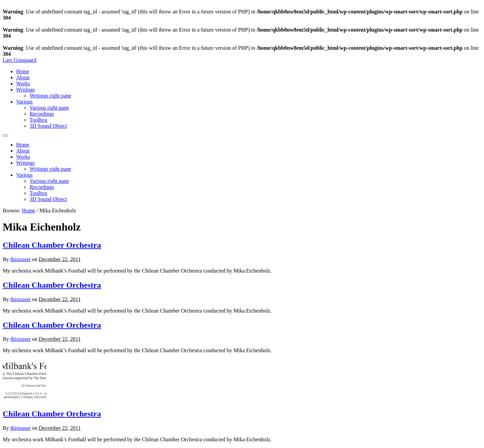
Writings (25, 90)
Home (23, 71)
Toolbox (38, 120)
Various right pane (49, 108)
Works (23, 84)
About (23, 77)
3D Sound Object (48, 126)
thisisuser (21, 259)
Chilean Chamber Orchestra (52, 245)
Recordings (42, 114)
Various (24, 102)
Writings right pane (50, 96)
